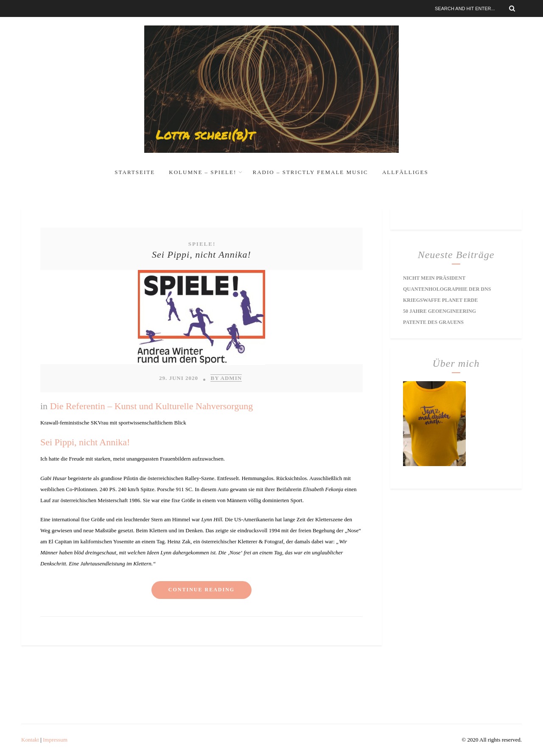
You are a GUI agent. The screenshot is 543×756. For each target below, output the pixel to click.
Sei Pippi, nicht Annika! (202, 254)
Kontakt (30, 740)
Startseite (135, 172)
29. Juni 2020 (179, 378)
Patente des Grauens (433, 322)
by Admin (226, 378)
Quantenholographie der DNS (447, 289)
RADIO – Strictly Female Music (311, 172)
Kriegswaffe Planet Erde (440, 300)
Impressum (55, 740)
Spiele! (202, 244)
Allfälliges (405, 172)
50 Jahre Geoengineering (439, 311)
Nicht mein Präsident (434, 278)
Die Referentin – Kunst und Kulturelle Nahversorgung (152, 406)
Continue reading (202, 590)
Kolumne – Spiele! (203, 172)
